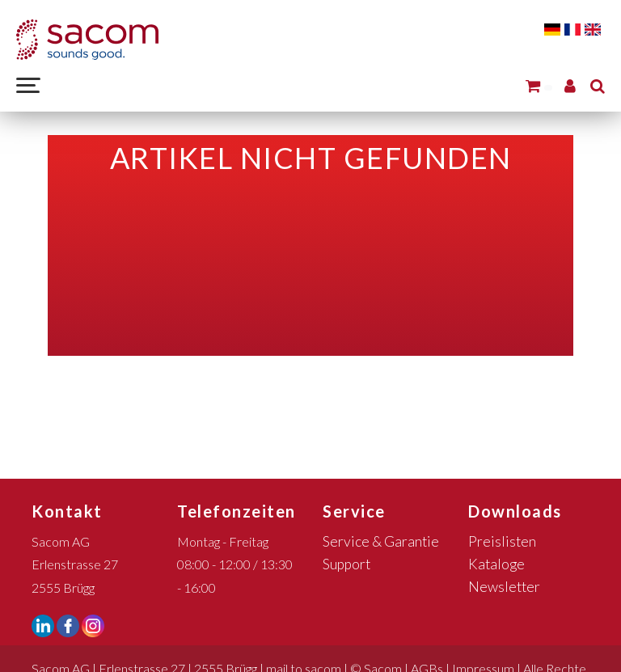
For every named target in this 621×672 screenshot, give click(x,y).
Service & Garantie (381, 541)
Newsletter (504, 587)
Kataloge (496, 564)
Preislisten (502, 541)
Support (346, 564)
